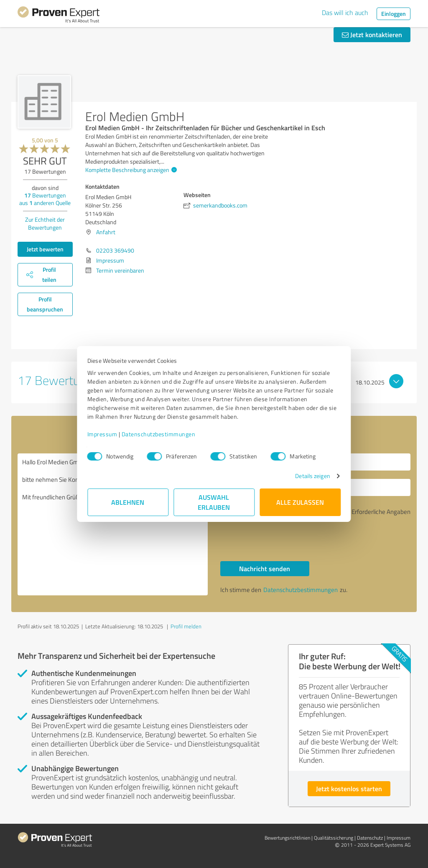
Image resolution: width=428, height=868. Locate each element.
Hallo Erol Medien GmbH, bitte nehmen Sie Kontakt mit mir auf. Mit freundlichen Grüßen (113, 524)
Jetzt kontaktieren (372, 34)
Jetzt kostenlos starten (349, 788)
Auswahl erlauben (214, 502)
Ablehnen (128, 502)
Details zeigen (312, 476)
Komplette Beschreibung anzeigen (130, 170)
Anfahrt (106, 232)
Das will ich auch (345, 13)
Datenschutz (370, 838)
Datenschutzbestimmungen (159, 434)
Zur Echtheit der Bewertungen (45, 223)
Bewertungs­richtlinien (287, 838)
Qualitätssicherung (334, 838)
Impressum (102, 434)
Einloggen (394, 14)
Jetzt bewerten (45, 249)
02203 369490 (115, 250)
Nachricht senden (265, 568)
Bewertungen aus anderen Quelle (45, 199)
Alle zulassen (300, 502)
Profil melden (186, 626)
